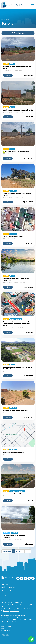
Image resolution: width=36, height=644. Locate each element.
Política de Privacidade (9, 587)
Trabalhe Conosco (7, 593)
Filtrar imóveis (18, 33)
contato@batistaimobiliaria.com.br (14, 615)
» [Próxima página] (29, 551)
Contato (4, 596)
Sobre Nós (5, 584)
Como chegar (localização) (11, 611)
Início (3, 20)
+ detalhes (8, 75)
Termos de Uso (6, 590)
